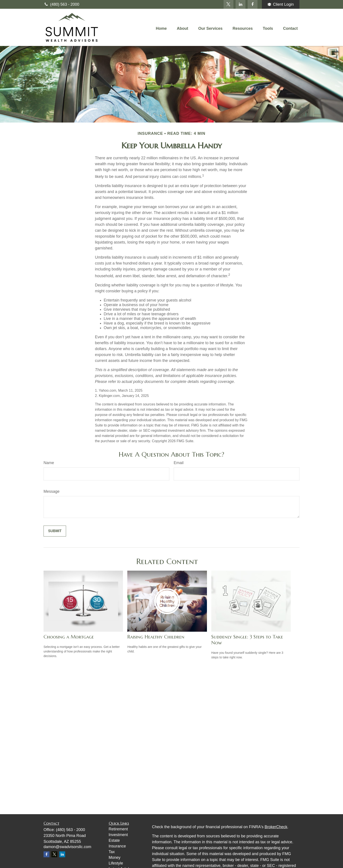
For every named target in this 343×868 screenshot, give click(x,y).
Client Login (281, 4)
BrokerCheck (276, 827)
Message (52, 491)
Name (49, 463)
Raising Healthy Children (156, 637)
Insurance (117, 846)
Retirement (118, 829)
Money (115, 857)
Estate (114, 840)
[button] (161, 28)
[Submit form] (55, 531)
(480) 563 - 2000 (61, 4)
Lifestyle (116, 863)
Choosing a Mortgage (69, 637)
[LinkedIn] (241, 4)
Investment (118, 835)
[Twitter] (228, 4)
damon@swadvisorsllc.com (67, 847)
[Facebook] (253, 4)
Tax (112, 852)
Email (179, 463)
